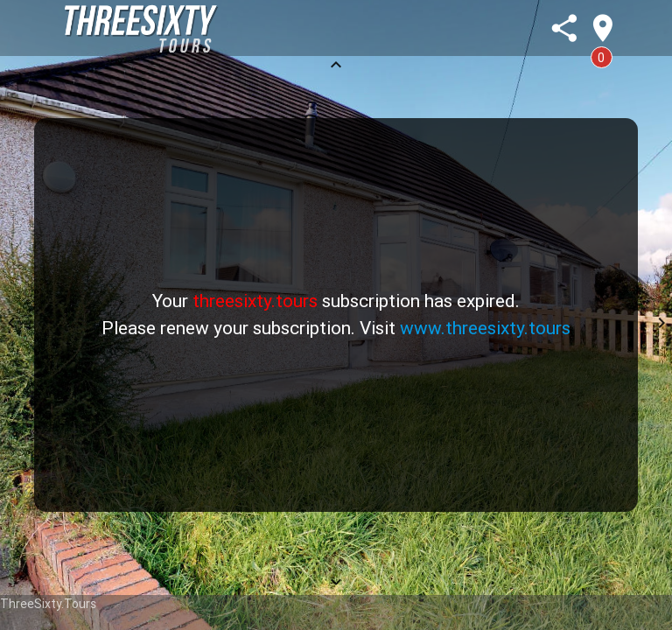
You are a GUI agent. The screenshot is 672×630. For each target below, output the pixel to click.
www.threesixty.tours (485, 328)
